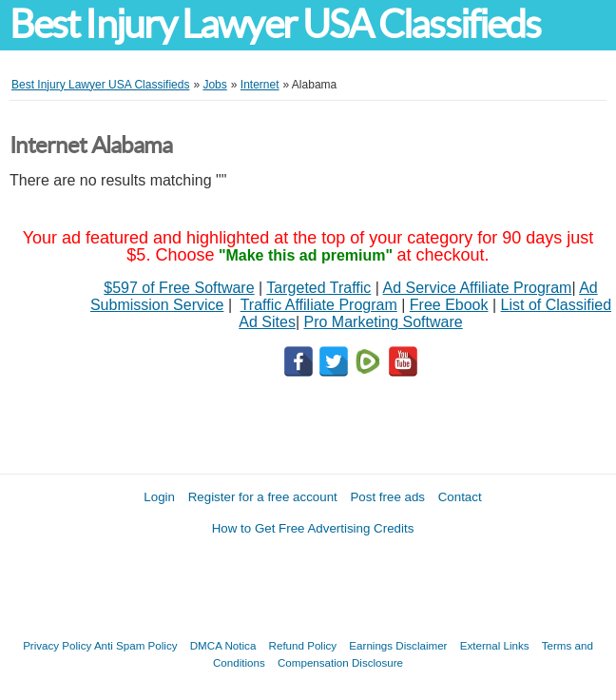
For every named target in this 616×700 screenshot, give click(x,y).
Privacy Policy (57, 645)
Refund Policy (303, 645)
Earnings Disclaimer (398, 645)
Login (159, 497)
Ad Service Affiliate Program (478, 288)
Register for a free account (263, 497)
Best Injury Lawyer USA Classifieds (275, 24)
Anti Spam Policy (136, 645)
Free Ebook (449, 305)
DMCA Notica (223, 645)
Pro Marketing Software (384, 322)
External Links (495, 645)
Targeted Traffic (318, 288)
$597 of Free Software (179, 288)
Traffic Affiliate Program (319, 305)
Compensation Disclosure (340, 662)
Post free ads (387, 497)
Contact (460, 497)
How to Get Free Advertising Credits (313, 528)
